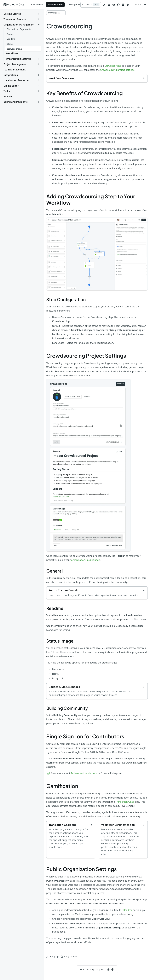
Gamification (62, 786)
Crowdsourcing (113, 66)
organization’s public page (86, 560)
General (54, 571)
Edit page (53, 956)
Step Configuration (66, 299)
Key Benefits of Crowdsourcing (85, 93)
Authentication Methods (84, 773)
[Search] (91, 5)
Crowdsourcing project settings (117, 70)
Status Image (60, 641)
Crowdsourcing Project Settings (86, 356)
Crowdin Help (36, 4)
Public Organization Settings (82, 869)
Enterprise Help (55, 4)
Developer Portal (76, 4)
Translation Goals (125, 802)
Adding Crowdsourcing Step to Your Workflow (91, 199)
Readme (55, 608)
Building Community (67, 708)
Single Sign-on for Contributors (85, 736)
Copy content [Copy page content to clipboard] (69, 956)
